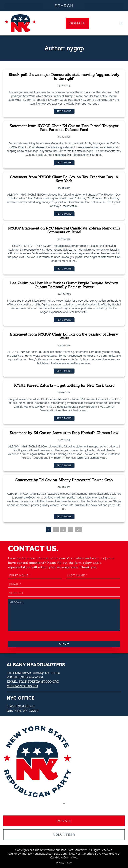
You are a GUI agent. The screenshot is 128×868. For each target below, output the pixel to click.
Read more (65, 112)
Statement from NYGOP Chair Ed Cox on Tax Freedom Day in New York (64, 179)
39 (79, 530)
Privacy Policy (64, 863)
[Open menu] (121, 23)
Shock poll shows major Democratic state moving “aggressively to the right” (64, 77)
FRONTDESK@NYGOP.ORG (39, 682)
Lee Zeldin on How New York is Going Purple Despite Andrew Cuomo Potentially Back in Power (64, 285)
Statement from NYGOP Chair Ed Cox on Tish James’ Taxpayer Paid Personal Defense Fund (64, 128)
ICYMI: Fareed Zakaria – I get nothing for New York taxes (64, 386)
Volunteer (64, 835)
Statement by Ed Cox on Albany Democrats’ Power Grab (64, 481)
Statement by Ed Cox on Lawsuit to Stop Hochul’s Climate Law (64, 433)
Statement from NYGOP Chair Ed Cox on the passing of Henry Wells (64, 337)
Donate (77, 23)
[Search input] (64, 6)
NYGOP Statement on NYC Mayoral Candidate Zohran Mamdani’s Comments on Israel (64, 230)
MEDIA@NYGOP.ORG (23, 686)
